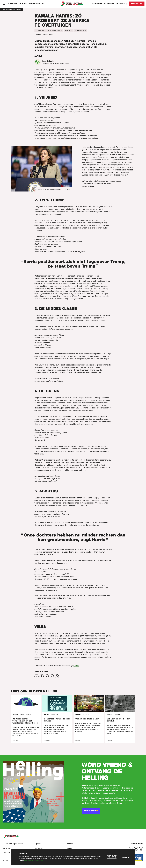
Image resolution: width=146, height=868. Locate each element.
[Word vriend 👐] (91, 811)
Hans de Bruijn (48, 61)
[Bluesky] (136, 849)
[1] (12, 9)
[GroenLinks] (73, 4)
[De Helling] (40, 30)
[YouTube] (141, 849)
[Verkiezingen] (80, 30)
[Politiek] (68, 30)
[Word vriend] (137, 4)
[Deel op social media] (36, 676)
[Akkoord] (125, 857)
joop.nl (76, 666)
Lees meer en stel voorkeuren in (35, 860)
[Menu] (4, 4)
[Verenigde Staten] (55, 30)
